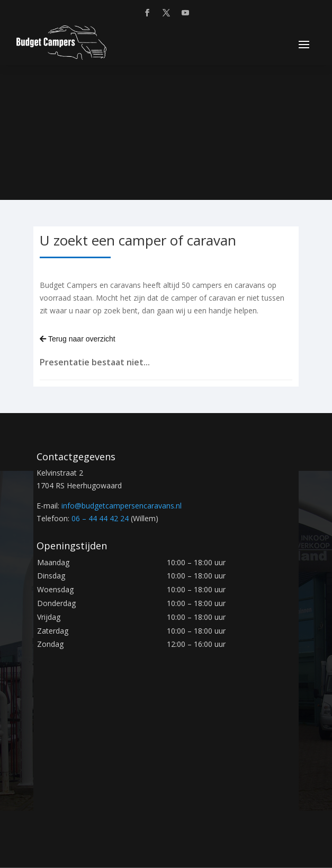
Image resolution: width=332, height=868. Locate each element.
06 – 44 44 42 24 (100, 518)
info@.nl (122, 506)
